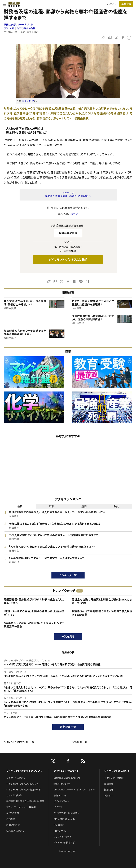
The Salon (59, 825)
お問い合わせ (13, 825)
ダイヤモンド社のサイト (66, 771)
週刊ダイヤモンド (62, 784)
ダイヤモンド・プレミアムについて (23, 784)
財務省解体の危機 (26, 28)
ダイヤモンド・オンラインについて (24, 771)
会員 (116, 506)
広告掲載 (11, 819)
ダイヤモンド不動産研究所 (67, 813)
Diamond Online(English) (67, 778)
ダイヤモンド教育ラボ (64, 843)
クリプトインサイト (63, 837)
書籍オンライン (61, 796)
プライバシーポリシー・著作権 (21, 807)
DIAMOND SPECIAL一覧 (19, 742)
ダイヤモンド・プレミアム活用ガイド (24, 790)
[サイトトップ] (13, 4)
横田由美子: (18, 25)
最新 (20, 506)
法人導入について (15, 831)
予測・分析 (9, 28)
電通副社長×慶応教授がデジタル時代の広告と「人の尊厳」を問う (34, 601)
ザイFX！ (58, 807)
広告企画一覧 (80, 742)
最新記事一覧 (68, 727)
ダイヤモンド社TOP (114, 778)
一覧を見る (68, 637)
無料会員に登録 (68, 233)
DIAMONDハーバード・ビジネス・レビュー (74, 790)
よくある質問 (13, 813)
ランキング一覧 (68, 575)
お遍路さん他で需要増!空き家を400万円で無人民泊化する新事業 (102, 613)
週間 (84, 506)
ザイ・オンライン (61, 801)
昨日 (52, 506)
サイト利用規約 (14, 796)
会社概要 (109, 784)
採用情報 (109, 790)
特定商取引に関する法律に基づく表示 (25, 801)
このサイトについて (16, 778)
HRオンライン (60, 831)
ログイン (111, 4)
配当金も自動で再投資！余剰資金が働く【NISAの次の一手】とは (102, 601)
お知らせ (108, 796)
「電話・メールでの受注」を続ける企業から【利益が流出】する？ (34, 613)
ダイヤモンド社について (117, 771)
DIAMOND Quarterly (64, 819)
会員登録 (126, 4)
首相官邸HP (28, 101)
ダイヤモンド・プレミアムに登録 (68, 260)
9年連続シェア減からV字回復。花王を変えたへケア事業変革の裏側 (34, 625)
